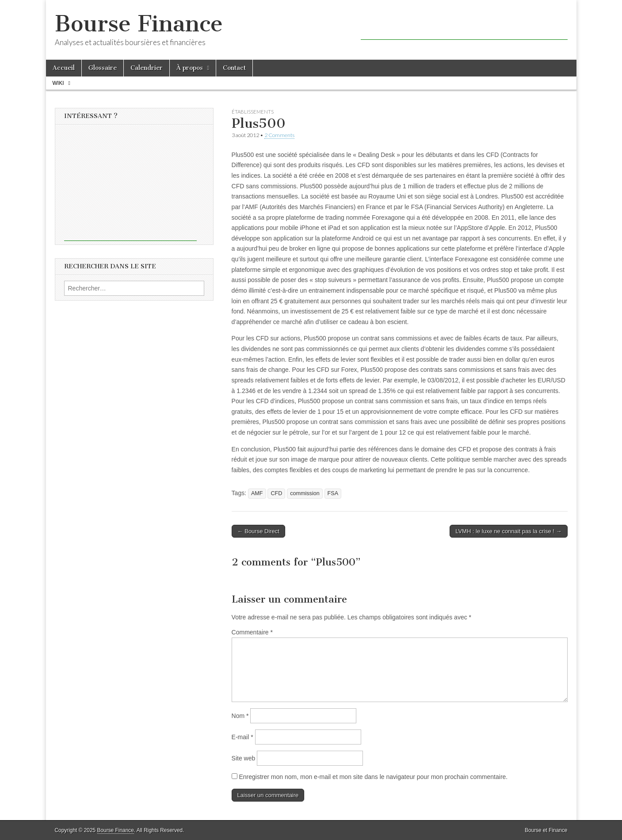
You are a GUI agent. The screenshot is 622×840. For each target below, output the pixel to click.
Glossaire (103, 68)
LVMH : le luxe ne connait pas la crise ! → (508, 531)
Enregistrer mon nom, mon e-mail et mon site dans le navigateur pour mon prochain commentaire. (373, 777)
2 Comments (279, 135)
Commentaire (252, 632)
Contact (234, 68)
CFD (276, 493)
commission (305, 493)
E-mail (242, 737)
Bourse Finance (139, 24)
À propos (190, 68)
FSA (333, 493)
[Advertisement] (464, 27)
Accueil (64, 68)
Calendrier (147, 68)
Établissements (253, 112)
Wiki (58, 83)
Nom (240, 716)
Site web (244, 758)
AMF (257, 493)
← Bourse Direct (258, 531)
